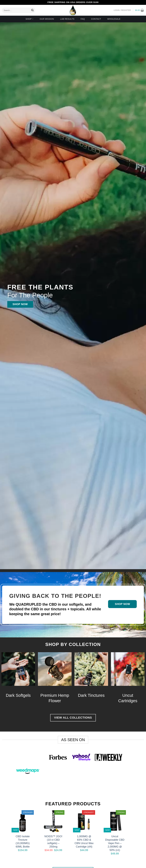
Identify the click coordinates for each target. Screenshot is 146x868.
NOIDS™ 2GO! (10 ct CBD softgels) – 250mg (53, 841)
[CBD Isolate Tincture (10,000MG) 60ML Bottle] (23, 821)
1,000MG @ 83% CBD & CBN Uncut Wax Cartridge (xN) (84, 841)
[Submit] (32, 10)
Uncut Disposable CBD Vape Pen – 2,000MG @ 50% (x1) (115, 843)
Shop (29, 19)
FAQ (83, 19)
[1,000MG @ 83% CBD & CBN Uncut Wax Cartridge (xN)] (84, 821)
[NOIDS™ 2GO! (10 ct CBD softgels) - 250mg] (53, 821)
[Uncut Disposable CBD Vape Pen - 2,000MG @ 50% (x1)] (115, 821)
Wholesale (114, 19)
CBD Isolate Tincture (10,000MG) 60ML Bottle (23, 841)
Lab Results (67, 19)
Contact (96, 19)
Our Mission (47, 19)
